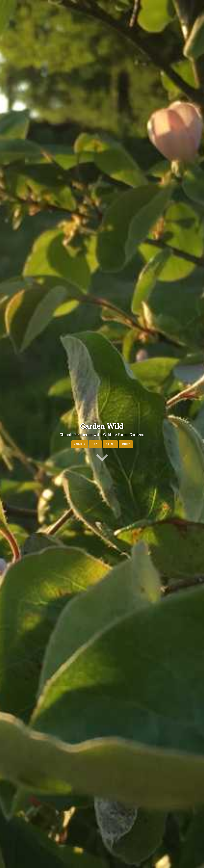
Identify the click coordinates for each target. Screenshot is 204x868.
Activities (80, 444)
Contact (110, 444)
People (95, 444)
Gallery (126, 444)
